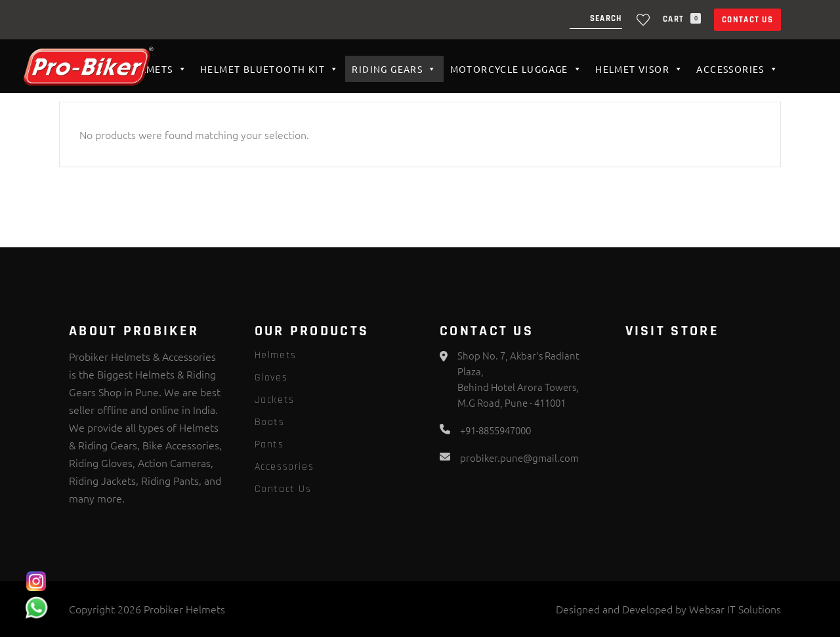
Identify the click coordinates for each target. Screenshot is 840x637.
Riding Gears (394, 69)
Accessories (737, 69)
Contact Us (747, 20)
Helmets (157, 69)
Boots (270, 422)
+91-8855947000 (495, 430)
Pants (269, 444)
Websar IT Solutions (735, 609)
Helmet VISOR (639, 69)
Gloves (271, 378)
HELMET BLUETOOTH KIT (269, 69)
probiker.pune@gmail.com (519, 458)
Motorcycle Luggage (516, 69)
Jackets (275, 400)
